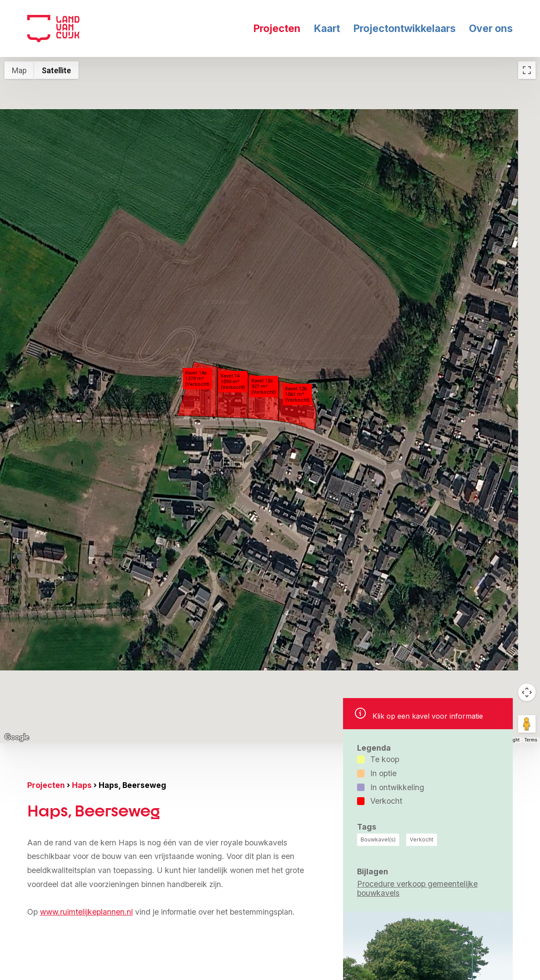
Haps (82, 785)
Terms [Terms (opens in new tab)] (531, 740)
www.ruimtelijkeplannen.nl (86, 912)
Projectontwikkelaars (404, 29)
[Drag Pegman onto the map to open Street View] (527, 724)
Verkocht (422, 839)
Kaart (327, 29)
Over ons (491, 29)
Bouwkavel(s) (378, 839)
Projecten (277, 29)
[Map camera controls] (527, 692)
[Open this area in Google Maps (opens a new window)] (17, 738)
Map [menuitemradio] (19, 70)
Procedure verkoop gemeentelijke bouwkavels (417, 888)
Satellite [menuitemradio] (56, 70)
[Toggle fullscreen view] (527, 70)
